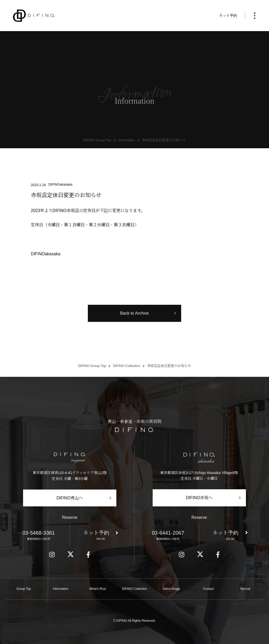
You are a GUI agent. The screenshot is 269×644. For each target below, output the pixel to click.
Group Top (24, 589)
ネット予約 (228, 16)
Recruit (245, 589)
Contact (208, 589)
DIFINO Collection (135, 589)
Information (61, 589)
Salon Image (171, 589)
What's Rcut (97, 589)
